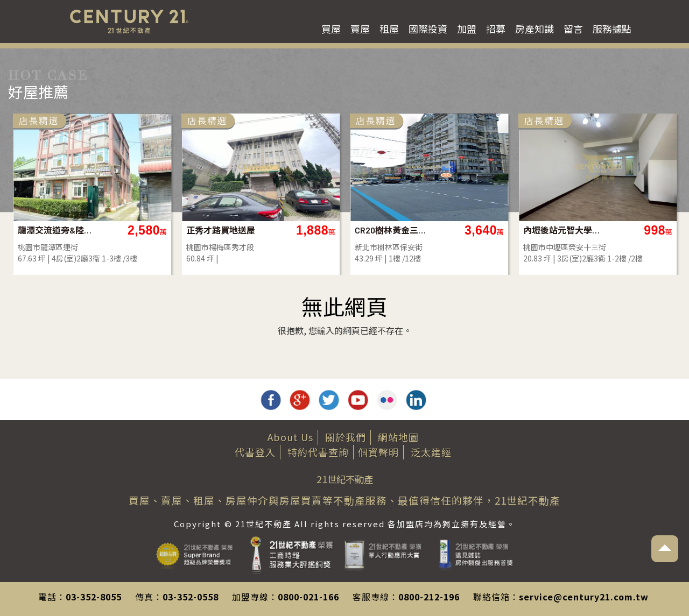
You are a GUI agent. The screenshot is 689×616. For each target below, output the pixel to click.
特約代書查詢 (318, 452)
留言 (573, 29)
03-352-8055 (94, 597)
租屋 (389, 29)
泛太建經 (431, 452)
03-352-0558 (191, 597)
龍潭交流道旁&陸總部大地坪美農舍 (150, 230)
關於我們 (346, 437)
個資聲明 (378, 452)
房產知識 (535, 29)
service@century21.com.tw (584, 597)
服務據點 (612, 29)
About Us (290, 437)
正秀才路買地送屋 (314, 230)
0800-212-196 (429, 597)
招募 (496, 29)
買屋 (331, 29)
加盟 (467, 29)
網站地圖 (398, 437)
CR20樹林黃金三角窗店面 (487, 230)
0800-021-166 (308, 597)
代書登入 (255, 452)
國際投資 (428, 29)
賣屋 (360, 29)
